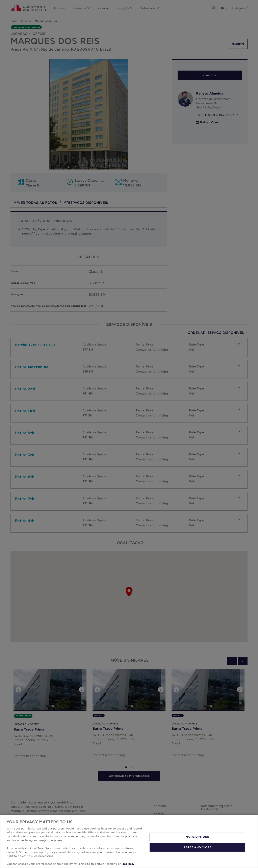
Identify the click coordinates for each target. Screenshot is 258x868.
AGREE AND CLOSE (197, 847)
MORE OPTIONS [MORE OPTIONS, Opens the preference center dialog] (197, 837)
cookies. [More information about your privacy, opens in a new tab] (128, 864)
